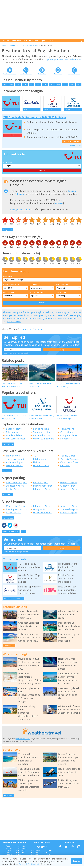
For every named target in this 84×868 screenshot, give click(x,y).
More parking (8, 497)
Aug (52, 84)
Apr (25, 84)
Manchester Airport (16, 485)
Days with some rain (37, 295)
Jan (5, 84)
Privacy (9, 853)
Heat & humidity (62, 295)
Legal (8, 855)
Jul (45, 84)
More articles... (9, 648)
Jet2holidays (40, 461)
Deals (25, 41)
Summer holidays (42, 434)
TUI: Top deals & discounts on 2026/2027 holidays (35, 120)
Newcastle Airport (70, 491)
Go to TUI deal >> (71, 144)
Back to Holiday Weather (11, 533)
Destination (8, 165)
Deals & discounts (74, 74)
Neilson (37, 465)
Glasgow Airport (69, 488)
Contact (9, 850)
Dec (78, 84)
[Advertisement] (43, 19)
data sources (14, 324)
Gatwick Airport (69, 485)
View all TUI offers (75, 148)
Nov (72, 84)
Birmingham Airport (44, 488)
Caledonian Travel (70, 465)
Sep (58, 84)
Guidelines (22, 853)
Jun (38, 84)
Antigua (21, 45)
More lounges (8, 520)
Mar (18, 84)
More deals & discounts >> (14, 600)
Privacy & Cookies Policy (30, 864)
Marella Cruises (41, 468)
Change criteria (8, 232)
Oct (65, 84)
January (72, 193)
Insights (43, 41)
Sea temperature (62, 287)
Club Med (65, 468)
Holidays (37, 853)
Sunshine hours (35, 287)
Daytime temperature (11, 287)
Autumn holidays (42, 438)
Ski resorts (66, 441)
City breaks (12, 434)
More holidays (8, 446)
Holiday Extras (68, 458)
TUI (35, 458)
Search (50, 41)
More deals (7, 473)
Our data (21, 848)
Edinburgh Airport (43, 491)
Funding (21, 855)
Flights (36, 855)
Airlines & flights (15, 465)
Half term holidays (16, 441)
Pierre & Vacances (70, 461)
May (32, 84)
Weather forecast (26, 74)
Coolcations (66, 434)
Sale (13, 137)
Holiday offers (13, 458)
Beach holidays (14, 431)
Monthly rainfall (9, 295)
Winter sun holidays (44, 441)
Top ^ (24, 533)
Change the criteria (20, 212)
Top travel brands (16, 461)
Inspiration (33, 41)
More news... (9, 797)
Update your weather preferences (63, 59)
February (19, 196)
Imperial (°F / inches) (33, 331)
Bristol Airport (14, 491)
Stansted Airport (15, 488)
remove (61, 202)
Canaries (49, 853)
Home (4, 45)
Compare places (69, 438)
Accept (76, 861)
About (8, 848)
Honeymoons (67, 431)
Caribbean (12, 45)
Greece (48, 855)
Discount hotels (14, 468)
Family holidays (14, 438)
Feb (11, 84)
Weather (6, 41)
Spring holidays (41, 431)
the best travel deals (23, 741)
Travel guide (58, 74)
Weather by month (10, 74)
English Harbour (32, 45)
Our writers (22, 850)
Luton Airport (40, 485)
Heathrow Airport (42, 515)
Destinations (16, 41)
